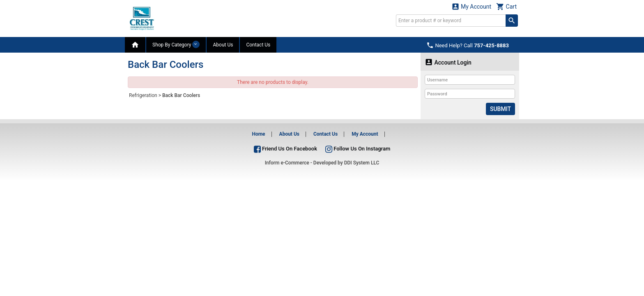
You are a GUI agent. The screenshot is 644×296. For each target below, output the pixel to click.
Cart (506, 6)
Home (258, 134)
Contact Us (258, 45)
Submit (500, 109)
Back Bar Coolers (181, 95)
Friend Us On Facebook (285, 149)
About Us (223, 45)
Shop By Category (176, 44)
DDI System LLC (362, 163)
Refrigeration (143, 95)
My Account (471, 6)
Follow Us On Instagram (358, 149)
